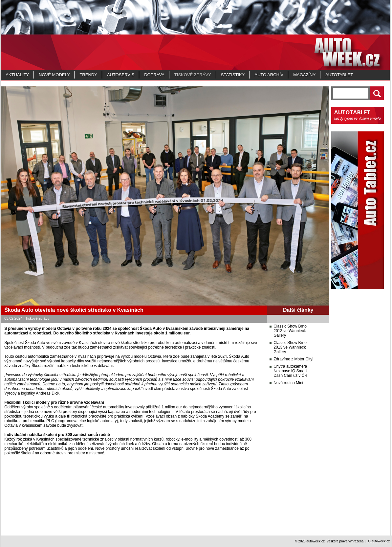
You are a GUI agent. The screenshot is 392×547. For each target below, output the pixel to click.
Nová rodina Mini (288, 383)
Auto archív (269, 75)
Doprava (154, 75)
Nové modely (54, 75)
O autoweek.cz (379, 541)
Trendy (88, 75)
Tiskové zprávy (193, 75)
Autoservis (121, 75)
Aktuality (17, 75)
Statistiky (233, 75)
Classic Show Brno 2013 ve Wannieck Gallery (290, 331)
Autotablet (339, 75)
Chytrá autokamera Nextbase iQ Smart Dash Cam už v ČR (290, 371)
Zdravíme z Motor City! (293, 359)
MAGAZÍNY (304, 75)
